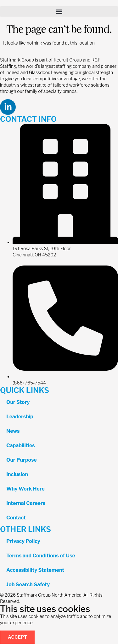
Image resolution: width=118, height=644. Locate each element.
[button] (59, 11)
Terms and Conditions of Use (41, 556)
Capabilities (21, 445)
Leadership (20, 417)
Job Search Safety (28, 585)
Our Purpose (22, 460)
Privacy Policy (23, 541)
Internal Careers (26, 503)
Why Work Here (25, 489)
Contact (16, 518)
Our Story (18, 402)
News (13, 431)
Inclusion (17, 474)
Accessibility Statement (35, 570)
